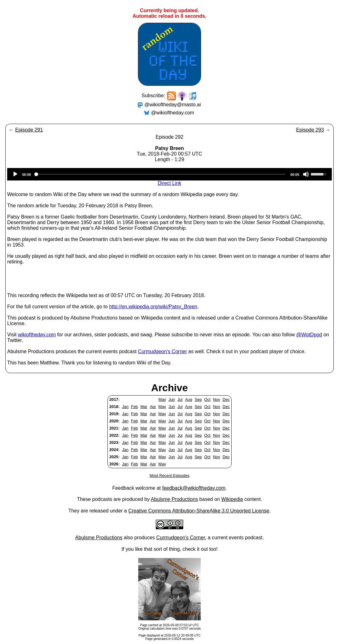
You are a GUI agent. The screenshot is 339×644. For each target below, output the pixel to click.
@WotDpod (309, 335)
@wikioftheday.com (173, 113)
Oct (207, 399)
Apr (153, 407)
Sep (198, 399)
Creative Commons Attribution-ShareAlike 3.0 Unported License (199, 511)
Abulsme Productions (174, 499)
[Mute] (306, 174)
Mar (144, 407)
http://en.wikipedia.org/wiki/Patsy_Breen (153, 307)
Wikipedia (232, 499)
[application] (169, 174)
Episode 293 (310, 130)
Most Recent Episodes (169, 476)
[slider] (161, 174)
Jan (125, 407)
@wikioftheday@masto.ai (173, 105)
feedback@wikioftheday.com (194, 488)
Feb (135, 407)
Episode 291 (29, 130)
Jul (180, 399)
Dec (226, 399)
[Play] (15, 174)
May (162, 399)
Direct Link (169, 183)
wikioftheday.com (37, 335)
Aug (189, 399)
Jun (172, 399)
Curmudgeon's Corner (162, 351)
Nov (216, 399)
